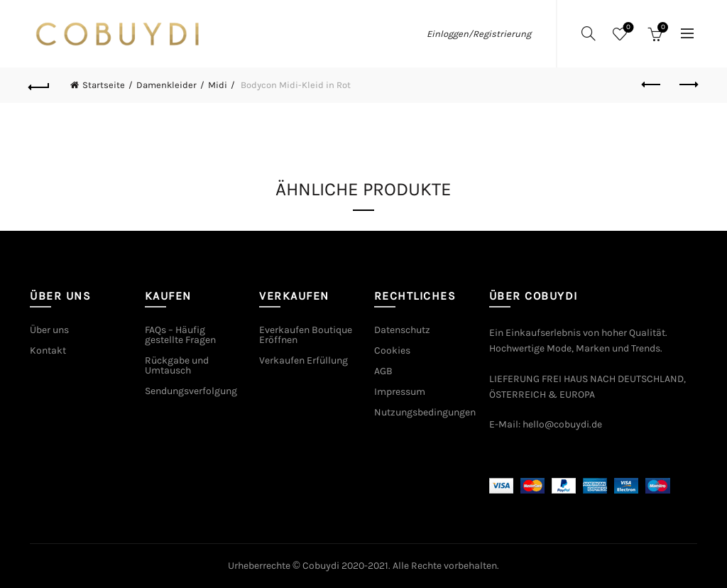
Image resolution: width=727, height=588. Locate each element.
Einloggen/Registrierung (479, 34)
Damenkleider (166, 85)
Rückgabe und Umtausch (177, 365)
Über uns (49, 330)
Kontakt (48, 350)
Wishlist (627, 28)
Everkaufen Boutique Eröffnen (306, 335)
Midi (218, 85)
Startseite (104, 85)
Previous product (652, 85)
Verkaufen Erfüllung (304, 360)
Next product (688, 85)
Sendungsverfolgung (191, 391)
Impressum (400, 392)
